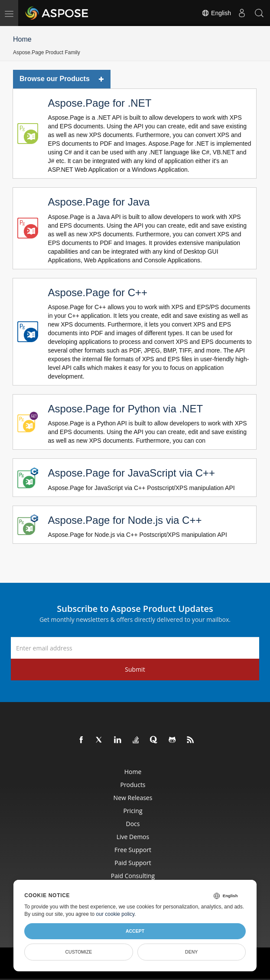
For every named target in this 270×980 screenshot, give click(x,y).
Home (22, 39)
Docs (133, 824)
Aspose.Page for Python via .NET (126, 409)
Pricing (133, 811)
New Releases (133, 798)
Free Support (133, 850)
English (216, 13)
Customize (79, 952)
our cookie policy (115, 914)
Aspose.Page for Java (99, 202)
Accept (135, 931)
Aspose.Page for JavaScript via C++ (132, 473)
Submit (135, 669)
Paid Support (133, 863)
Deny (191, 952)
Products (133, 785)
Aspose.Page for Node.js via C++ (125, 520)
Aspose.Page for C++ (98, 292)
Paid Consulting (133, 876)
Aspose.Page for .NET (100, 103)
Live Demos (133, 837)
